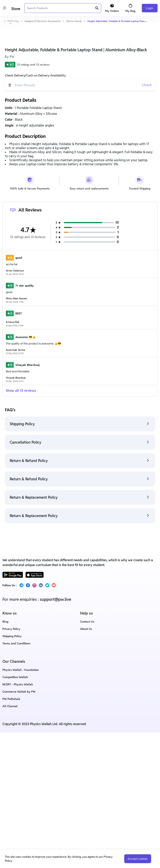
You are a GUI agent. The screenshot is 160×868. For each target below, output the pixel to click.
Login (150, 8)
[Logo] (15, 8)
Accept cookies (137, 859)
